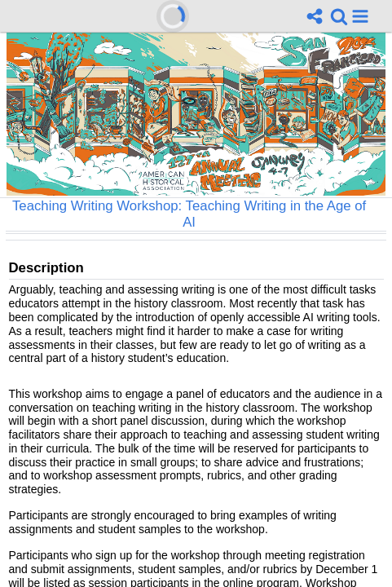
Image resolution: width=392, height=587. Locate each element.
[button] (360, 16)
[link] (339, 16)
